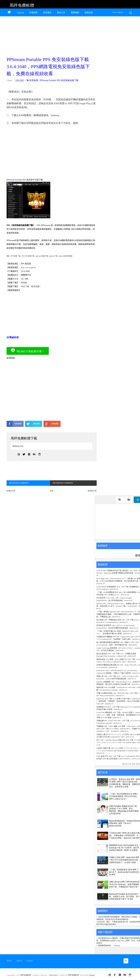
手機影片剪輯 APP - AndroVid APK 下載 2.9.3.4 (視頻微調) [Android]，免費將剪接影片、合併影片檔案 (124, 860)
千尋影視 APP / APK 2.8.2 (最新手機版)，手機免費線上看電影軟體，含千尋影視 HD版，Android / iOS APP (124, 835)
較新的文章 (11, 491)
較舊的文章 (92, 491)
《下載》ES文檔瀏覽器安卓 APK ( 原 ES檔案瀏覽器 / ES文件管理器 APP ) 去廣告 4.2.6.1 (123, 796)
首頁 (52, 491)
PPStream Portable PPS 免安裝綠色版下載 (59, 80)
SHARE (14, 424)
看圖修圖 (75, 13)
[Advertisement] (51, 36)
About (19, 961)
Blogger (92, 975)
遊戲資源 (89, 13)
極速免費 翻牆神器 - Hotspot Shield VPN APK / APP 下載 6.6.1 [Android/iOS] (124, 823)
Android (20, 13)
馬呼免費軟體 (22, 5)
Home (9, 961)
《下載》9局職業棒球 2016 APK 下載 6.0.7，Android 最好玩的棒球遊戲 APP (124, 872)
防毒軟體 (33, 13)
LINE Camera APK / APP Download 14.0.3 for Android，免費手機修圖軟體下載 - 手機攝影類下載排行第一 (124, 884)
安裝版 (24, 283)
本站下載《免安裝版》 (31, 286)
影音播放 (47, 13)
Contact (30, 961)
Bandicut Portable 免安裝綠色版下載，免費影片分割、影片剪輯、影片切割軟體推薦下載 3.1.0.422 (124, 896)
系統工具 (61, 13)
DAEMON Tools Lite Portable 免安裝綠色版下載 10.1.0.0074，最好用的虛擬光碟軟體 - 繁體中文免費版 (124, 848)
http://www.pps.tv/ (29, 267)
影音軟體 (34, 80)
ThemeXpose (54, 975)
